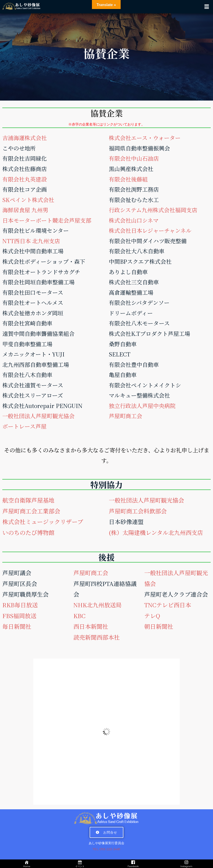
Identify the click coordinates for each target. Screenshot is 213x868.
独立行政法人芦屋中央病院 (142, 406)
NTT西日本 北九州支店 (31, 241)
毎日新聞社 (17, 626)
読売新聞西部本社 (97, 637)
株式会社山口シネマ (134, 220)
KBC (79, 616)
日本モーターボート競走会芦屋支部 (47, 220)
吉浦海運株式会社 (25, 138)
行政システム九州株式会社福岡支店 (153, 210)
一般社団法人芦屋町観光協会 (38, 416)
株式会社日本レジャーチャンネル (150, 230)
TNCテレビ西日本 (168, 605)
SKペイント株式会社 (28, 200)
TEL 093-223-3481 (106, 849)
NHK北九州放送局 (97, 605)
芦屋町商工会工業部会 (31, 511)
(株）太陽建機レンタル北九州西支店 (156, 532)
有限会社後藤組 (128, 179)
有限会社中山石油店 (134, 158)
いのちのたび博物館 (28, 532)
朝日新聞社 (159, 626)
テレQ (152, 616)
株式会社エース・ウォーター (145, 138)
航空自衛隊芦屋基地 (28, 500)
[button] (207, 7)
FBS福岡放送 (19, 616)
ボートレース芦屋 (24, 426)
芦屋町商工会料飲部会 (138, 511)
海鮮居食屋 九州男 (25, 210)
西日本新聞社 (91, 626)
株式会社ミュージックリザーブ (43, 521)
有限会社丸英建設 (25, 179)
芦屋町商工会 (125, 416)
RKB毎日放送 (20, 605)
